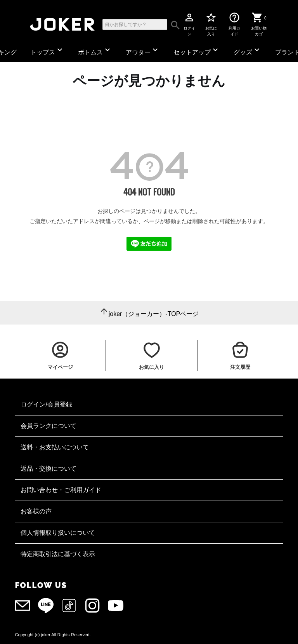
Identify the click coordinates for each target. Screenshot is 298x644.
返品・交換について (49, 469)
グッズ (248, 50)
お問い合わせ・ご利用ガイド (61, 490)
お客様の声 (36, 511)
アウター (143, 50)
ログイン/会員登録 (46, 404)
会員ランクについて (49, 426)
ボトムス (95, 50)
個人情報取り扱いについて (58, 533)
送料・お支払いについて (55, 447)
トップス (47, 50)
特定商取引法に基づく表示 (58, 554)
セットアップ (197, 50)
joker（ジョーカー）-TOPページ (154, 314)
